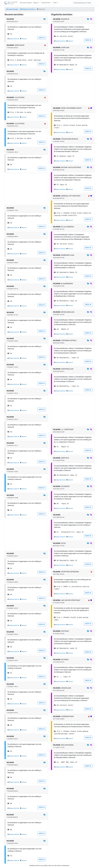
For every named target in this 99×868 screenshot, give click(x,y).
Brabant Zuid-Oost (28, 9)
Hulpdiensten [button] (46, 3)
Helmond (24, 39)
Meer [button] (55, 3)
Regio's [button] (36, 3)
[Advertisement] (26, 189)
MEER (42, 38)
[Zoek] (83, 3)
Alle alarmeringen (26, 3)
